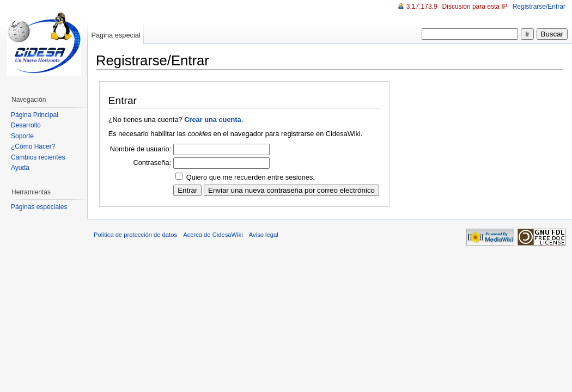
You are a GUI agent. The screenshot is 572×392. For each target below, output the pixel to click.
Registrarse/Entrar (539, 7)
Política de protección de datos (135, 235)
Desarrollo (26, 125)
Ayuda (20, 168)
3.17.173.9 (422, 7)
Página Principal (35, 115)
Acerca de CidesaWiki (213, 235)
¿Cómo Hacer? (33, 146)
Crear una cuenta (213, 120)
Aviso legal (264, 235)
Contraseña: (152, 163)
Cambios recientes (38, 157)
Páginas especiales (39, 207)
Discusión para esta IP (475, 7)
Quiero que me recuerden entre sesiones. (251, 177)
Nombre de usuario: (141, 149)
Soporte (22, 136)
